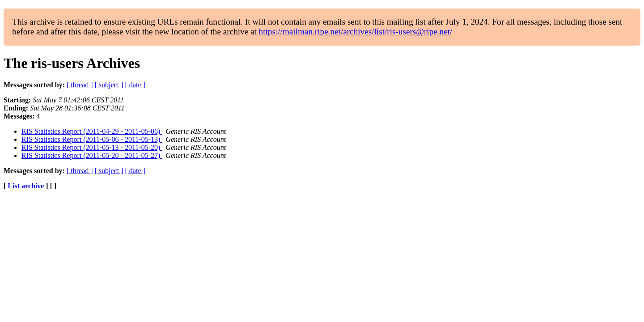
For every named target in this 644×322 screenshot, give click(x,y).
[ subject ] (109, 85)
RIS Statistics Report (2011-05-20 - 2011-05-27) (92, 155)
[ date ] (135, 85)
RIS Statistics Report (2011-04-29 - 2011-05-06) (92, 131)
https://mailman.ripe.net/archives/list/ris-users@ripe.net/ (356, 32)
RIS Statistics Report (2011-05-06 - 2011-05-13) (92, 139)
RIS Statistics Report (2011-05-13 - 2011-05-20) (92, 147)
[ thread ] (80, 85)
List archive (26, 186)
